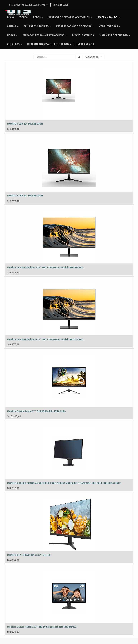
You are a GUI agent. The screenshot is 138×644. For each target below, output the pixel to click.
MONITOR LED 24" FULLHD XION (25, 195)
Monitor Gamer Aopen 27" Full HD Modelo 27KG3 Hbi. (37, 411)
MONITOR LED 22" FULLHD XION (25, 124)
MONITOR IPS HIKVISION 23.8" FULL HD (29, 555)
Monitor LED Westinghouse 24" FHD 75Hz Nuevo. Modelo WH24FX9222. (46, 267)
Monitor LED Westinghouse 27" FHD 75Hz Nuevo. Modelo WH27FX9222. (46, 339)
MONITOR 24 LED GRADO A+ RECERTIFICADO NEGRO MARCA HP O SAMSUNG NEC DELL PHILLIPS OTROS (64, 483)
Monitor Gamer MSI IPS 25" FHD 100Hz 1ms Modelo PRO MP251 (42, 627)
